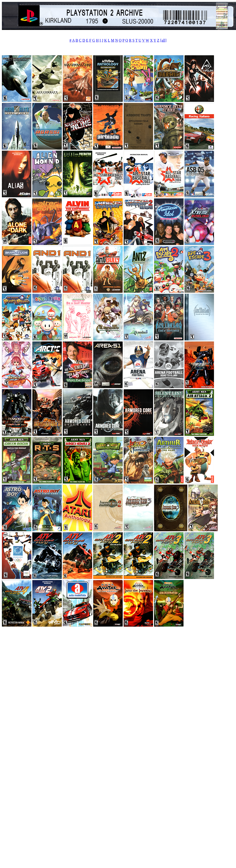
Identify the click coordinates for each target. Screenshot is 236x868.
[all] (163, 40)
